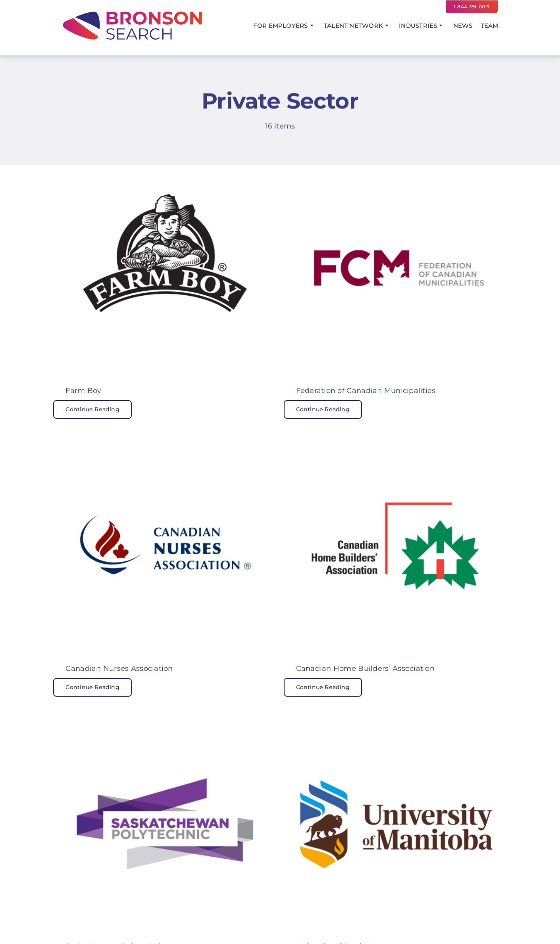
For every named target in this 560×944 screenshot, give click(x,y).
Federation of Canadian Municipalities (366, 391)
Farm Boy (83, 391)
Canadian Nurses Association (119, 669)
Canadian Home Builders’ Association (365, 669)
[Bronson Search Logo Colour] (132, 12)
